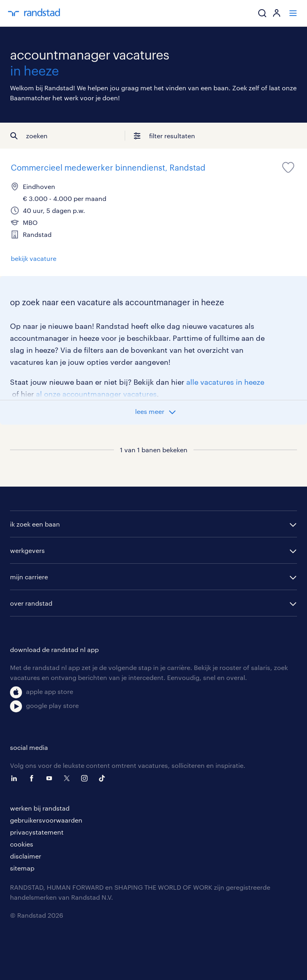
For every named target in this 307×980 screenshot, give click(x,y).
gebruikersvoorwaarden (46, 820)
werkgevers (27, 550)
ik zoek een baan (35, 524)
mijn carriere (29, 577)
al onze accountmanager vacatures (96, 394)
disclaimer (26, 856)
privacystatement (37, 832)
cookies (22, 844)
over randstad (31, 603)
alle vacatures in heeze (225, 382)
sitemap (22, 868)
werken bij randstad (40, 808)
